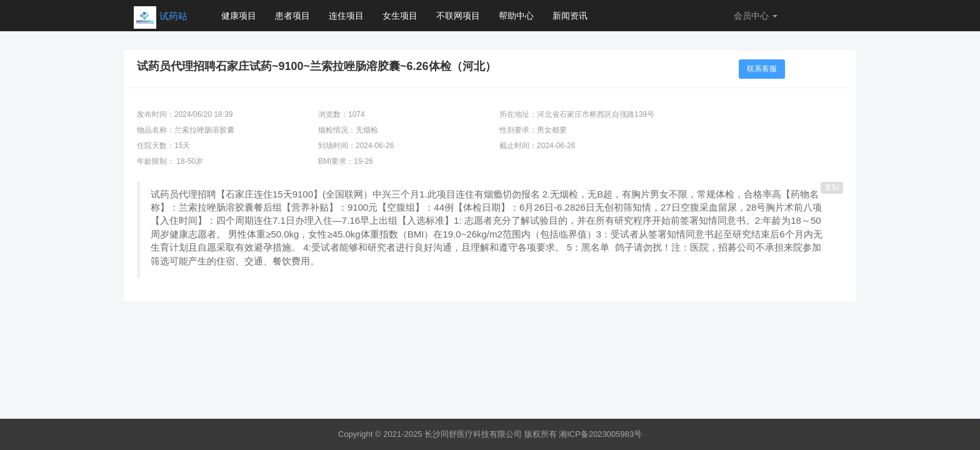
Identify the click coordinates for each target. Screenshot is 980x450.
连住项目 (346, 16)
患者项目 (292, 16)
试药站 (173, 16)
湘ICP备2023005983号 (600, 434)
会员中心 (756, 16)
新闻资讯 (570, 16)
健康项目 (239, 16)
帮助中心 (516, 16)
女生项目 (400, 16)
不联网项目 (458, 16)
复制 (832, 187)
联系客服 (762, 69)
